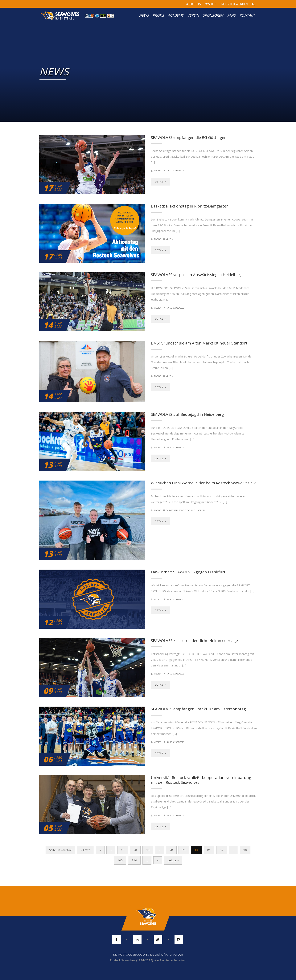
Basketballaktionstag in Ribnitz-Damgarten (190, 206)
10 (123, 850)
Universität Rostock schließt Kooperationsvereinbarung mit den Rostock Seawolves (201, 780)
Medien (158, 171)
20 (135, 850)
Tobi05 (157, 239)
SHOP (211, 4)
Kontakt (247, 15)
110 (134, 860)
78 (171, 850)
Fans (231, 15)
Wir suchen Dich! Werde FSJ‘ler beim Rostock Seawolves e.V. (204, 483)
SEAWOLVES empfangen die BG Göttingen (189, 137)
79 (184, 850)
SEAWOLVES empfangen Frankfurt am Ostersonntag (198, 709)
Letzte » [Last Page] (173, 860)
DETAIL (160, 182)
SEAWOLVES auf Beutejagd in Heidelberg (187, 414)
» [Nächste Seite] (158, 860)
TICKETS (193, 4)
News (144, 15)
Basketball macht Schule (180, 510)
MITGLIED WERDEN (234, 4)
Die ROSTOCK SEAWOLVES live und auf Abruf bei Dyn (148, 954)
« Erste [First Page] (85, 850)
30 (148, 850)
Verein (193, 15)
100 (120, 860)
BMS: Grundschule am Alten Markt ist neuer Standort (199, 343)
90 (245, 850)
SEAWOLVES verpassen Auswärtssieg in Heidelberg (197, 275)
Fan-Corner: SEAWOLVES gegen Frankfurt (188, 572)
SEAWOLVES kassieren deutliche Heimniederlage (194, 641)
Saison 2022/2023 (175, 171)
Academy (176, 15)
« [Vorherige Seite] (100, 850)
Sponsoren (213, 15)
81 (209, 850)
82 (222, 850)
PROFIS (158, 15)
